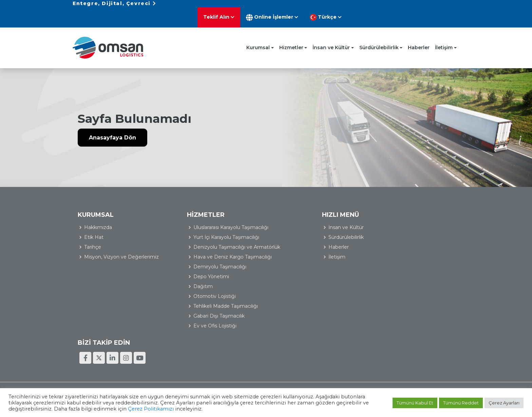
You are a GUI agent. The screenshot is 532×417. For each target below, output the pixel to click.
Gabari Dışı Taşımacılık (206, 317)
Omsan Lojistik (110, 40)
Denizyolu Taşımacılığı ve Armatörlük (210, 244)
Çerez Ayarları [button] (504, 403)
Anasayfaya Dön (112, 131)
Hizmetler (291, 40)
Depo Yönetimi (199, 278)
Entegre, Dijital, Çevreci (114, 10)
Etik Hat (94, 230)
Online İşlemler (384, 10)
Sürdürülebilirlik (379, 40)
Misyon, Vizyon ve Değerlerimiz (121, 250)
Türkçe (438, 10)
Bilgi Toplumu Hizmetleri (428, 362)
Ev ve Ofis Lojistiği (202, 327)
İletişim (444, 40)
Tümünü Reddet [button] (461, 403)
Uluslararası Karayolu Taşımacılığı (218, 220)
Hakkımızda (98, 220)
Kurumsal (258, 40)
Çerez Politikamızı (151, 409)
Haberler (419, 40)
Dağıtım (191, 287)
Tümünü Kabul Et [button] (415, 403)
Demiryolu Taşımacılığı (207, 268)
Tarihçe (93, 240)
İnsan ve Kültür (331, 40)
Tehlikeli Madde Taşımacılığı (213, 307)
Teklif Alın (331, 10)
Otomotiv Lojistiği (202, 297)
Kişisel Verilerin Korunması (367, 362)
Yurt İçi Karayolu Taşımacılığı (214, 230)
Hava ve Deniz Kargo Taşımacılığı (220, 258)
